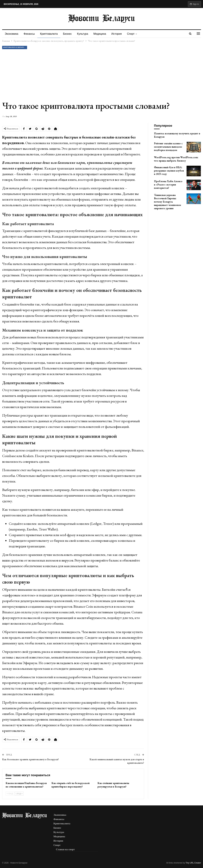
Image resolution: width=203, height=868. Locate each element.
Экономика (12, 34)
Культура (85, 34)
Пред (10, 794)
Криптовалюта (50, 34)
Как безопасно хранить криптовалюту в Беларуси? (30, 759)
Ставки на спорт (65, 849)
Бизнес (69, 34)
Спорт (134, 34)
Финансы (30, 34)
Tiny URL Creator (193, 863)
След (19, 794)
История (120, 34)
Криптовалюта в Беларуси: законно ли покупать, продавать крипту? (15, 47)
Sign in (194, 4)
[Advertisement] (102, 75)
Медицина (102, 34)
